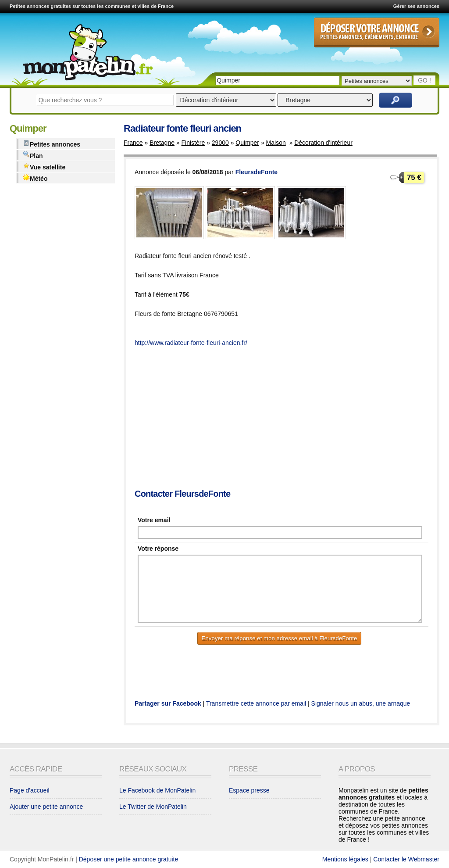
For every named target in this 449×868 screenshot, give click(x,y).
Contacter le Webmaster (406, 859)
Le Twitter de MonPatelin (153, 807)
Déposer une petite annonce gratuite (129, 859)
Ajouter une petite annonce (46, 807)
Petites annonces (52, 144)
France (133, 143)
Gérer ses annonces (416, 6)
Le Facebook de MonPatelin (157, 790)
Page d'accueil (30, 790)
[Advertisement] (292, 419)
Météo (35, 178)
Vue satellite (44, 167)
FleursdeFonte (257, 172)
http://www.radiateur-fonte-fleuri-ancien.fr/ (191, 343)
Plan (33, 155)
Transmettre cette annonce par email (256, 703)
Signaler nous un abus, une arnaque (361, 703)
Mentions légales (345, 859)
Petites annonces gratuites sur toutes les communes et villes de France (92, 6)
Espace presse (249, 790)
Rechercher (396, 100)
